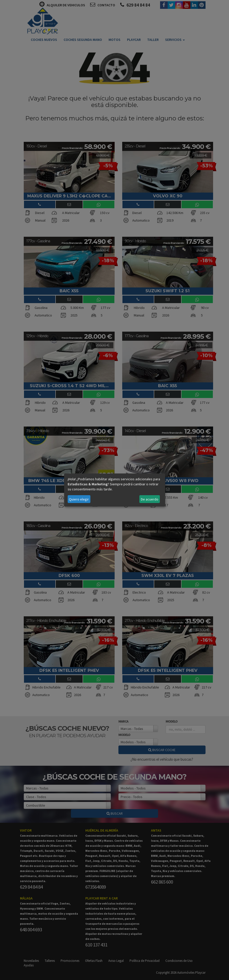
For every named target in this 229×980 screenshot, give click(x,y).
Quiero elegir (79, 499)
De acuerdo (150, 499)
